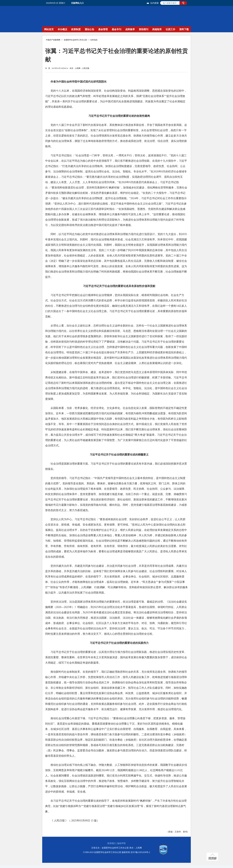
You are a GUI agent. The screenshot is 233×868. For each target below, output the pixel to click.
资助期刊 (144, 29)
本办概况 (62, 29)
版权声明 (121, 843)
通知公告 (89, 29)
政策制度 (76, 29)
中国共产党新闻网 (53, 40)
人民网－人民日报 (82, 68)
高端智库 (157, 29)
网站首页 (49, 29)
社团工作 (170, 29)
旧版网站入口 (77, 3)
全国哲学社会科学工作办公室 (75, 40)
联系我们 (112, 843)
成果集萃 (130, 29)
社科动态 (94, 40)
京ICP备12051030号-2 (140, 852)
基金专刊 (116, 29)
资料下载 (184, 29)
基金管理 (103, 29)
